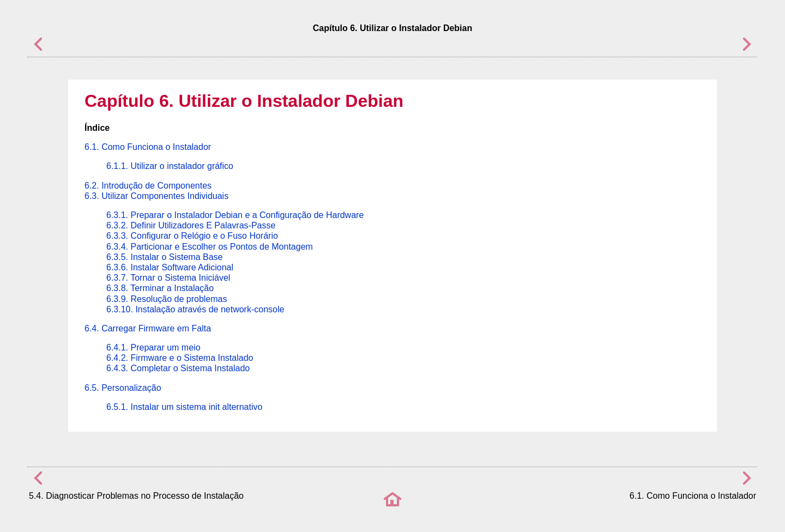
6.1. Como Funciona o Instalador (148, 147)
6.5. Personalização (123, 388)
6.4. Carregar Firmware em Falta (148, 328)
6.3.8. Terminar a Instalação (160, 288)
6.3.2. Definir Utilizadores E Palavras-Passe (191, 225)
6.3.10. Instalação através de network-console (195, 309)
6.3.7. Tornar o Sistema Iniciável (168, 278)
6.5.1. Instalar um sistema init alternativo (184, 407)
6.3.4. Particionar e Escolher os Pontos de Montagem (210, 247)
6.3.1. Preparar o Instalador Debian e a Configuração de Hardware (235, 215)
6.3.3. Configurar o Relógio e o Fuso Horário (192, 236)
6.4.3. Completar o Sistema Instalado (178, 368)
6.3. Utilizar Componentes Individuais (156, 196)
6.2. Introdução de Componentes (148, 186)
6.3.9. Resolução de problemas (167, 299)
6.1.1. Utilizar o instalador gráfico (170, 166)
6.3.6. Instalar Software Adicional (170, 267)
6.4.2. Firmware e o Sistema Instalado (180, 358)
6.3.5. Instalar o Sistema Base (164, 257)
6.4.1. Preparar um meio (153, 347)
